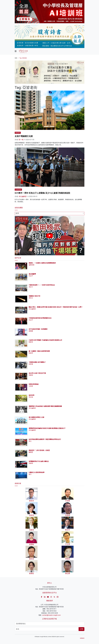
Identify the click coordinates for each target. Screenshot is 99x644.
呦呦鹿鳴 (18, 133)
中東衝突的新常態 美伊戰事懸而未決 (40, 318)
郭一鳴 (21, 140)
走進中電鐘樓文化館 (24, 136)
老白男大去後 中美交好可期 (37, 373)
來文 (30, 441)
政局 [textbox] (17, 213)
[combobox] (50, 214)
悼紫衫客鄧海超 (34, 384)
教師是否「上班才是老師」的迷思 (39, 450)
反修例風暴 (18, 190)
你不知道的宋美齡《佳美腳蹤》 (39, 329)
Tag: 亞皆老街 (23, 58)
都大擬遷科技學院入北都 (36, 417)
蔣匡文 (31, 298)
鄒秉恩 (31, 452)
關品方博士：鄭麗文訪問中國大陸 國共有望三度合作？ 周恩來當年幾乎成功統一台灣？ (56, 307)
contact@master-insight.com (51, 615)
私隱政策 (82, 638)
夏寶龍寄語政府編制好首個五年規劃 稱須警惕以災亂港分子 (47, 428)
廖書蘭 (31, 331)
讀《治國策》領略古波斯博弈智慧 (39, 351)
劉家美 (31, 342)
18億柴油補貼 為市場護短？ (37, 362)
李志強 (31, 397)
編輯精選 (32, 265)
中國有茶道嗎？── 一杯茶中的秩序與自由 (42, 285)
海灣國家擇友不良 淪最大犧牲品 (39, 461)
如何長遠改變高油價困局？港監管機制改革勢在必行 (45, 439)
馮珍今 (31, 287)
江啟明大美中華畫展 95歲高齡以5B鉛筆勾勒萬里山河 (45, 340)
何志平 (31, 276)
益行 (30, 474)
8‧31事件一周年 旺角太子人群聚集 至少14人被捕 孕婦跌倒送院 (42, 193)
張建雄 (31, 375)
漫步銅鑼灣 (32, 274)
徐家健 (31, 364)
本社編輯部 (23, 196)
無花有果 (32, 395)
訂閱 (81, 629)
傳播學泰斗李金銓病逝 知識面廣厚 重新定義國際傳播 (45, 406)
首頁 (16, 58)
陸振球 (31, 353)
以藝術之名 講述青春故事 (37, 472)
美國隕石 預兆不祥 (34, 296)
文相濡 (31, 386)
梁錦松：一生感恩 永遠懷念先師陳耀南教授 (42, 263)
